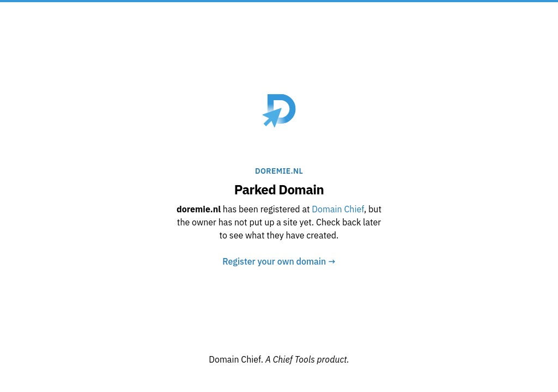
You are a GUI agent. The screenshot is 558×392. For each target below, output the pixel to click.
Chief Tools (295, 359)
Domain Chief (338, 209)
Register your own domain (279, 261)
